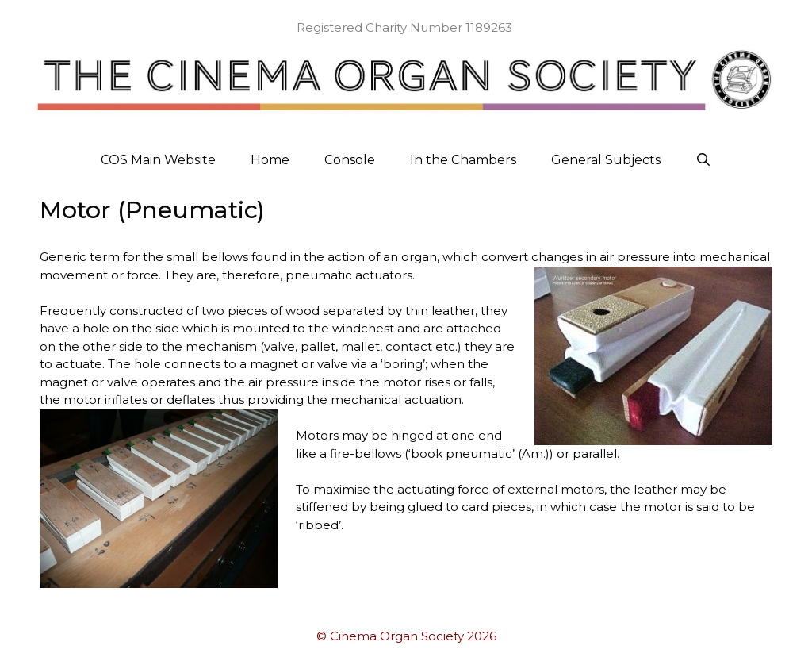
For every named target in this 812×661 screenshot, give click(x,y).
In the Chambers (463, 160)
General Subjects (606, 160)
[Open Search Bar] (704, 160)
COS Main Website (158, 160)
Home (270, 160)
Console (350, 160)
